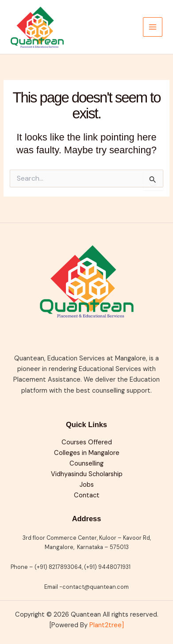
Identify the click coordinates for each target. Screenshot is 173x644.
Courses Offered (87, 442)
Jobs (87, 485)
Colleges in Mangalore (87, 453)
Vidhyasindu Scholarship (87, 474)
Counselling (86, 464)
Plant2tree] (107, 625)
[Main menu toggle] (153, 27)
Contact (87, 495)
